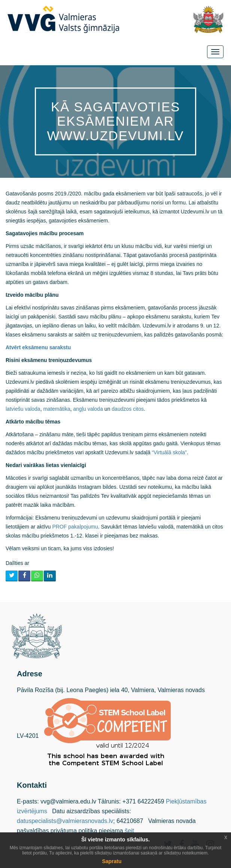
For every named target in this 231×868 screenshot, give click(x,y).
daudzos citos (128, 409)
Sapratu (112, 861)
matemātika (57, 409)
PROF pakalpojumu (75, 527)
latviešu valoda (23, 409)
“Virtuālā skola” (169, 452)
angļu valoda (88, 409)
